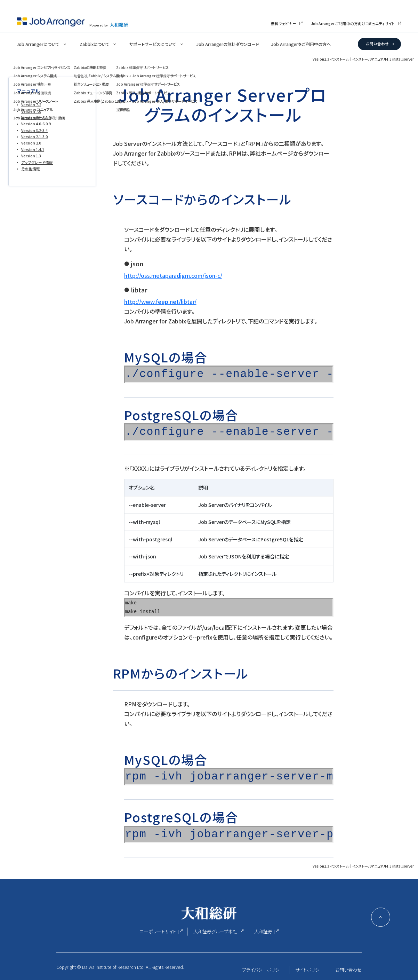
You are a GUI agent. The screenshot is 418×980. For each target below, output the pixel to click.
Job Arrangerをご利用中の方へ (301, 44)
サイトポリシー (310, 970)
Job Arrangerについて (38, 44)
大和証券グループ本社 (215, 931)
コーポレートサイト (158, 931)
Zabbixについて (94, 44)
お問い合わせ (377, 44)
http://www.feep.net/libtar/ (160, 301)
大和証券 (263, 931)
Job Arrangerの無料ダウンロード (228, 44)
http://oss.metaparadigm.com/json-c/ (173, 275)
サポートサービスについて (153, 44)
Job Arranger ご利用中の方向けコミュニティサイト (353, 23)
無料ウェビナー (284, 23)
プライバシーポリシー (263, 970)
